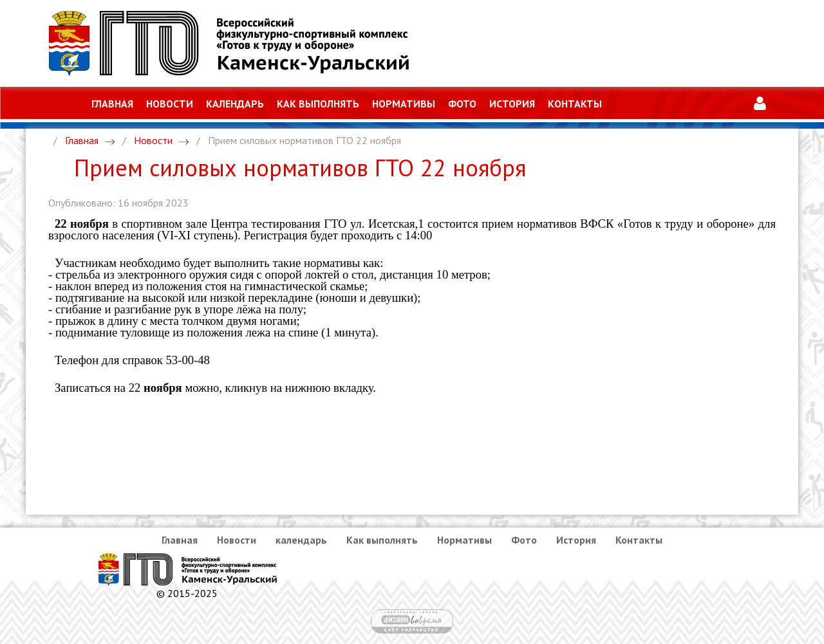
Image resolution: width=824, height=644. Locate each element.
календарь (235, 104)
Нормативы (404, 104)
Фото (462, 104)
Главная (112, 104)
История (512, 104)
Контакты (575, 104)
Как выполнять (318, 104)
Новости (170, 104)
